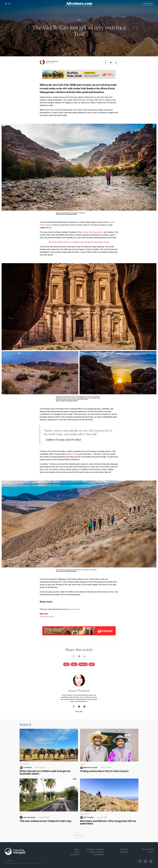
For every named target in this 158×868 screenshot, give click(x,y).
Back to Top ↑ (79, 835)
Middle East (83, 664)
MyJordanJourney (47, 616)
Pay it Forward (148, 4)
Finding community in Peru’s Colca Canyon (104, 771)
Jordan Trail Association (92, 232)
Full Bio (79, 712)
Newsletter (124, 852)
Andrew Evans (72, 454)
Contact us (124, 849)
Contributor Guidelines (95, 849)
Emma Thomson (52, 61)
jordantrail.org (74, 609)
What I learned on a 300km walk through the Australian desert (45, 772)
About (77, 852)
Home (77, 849)
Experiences (24, 764)
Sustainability (99, 854)
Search (150, 852)
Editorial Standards (97, 852)
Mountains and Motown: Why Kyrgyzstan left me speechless (108, 822)
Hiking (66, 664)
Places (83, 764)
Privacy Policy (9, 861)
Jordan (74, 664)
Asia (79, 20)
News (92, 664)
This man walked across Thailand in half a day (45, 821)
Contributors (74, 854)
